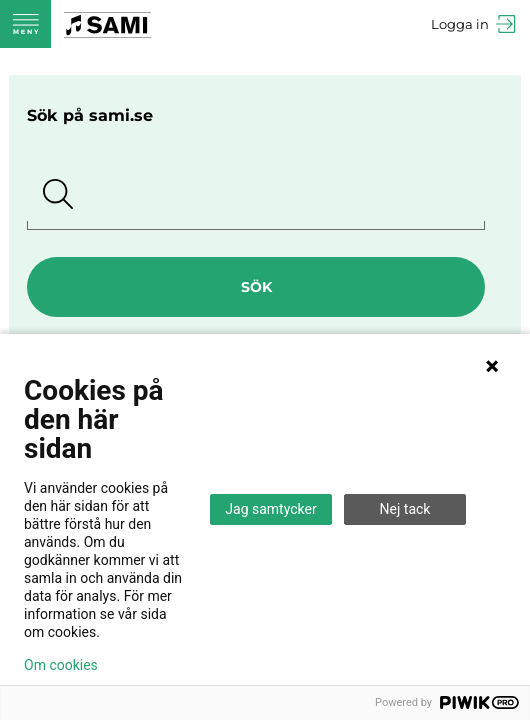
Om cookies (61, 665)
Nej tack (405, 509)
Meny (25, 24)
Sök (256, 287)
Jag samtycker (270, 509)
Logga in (460, 24)
